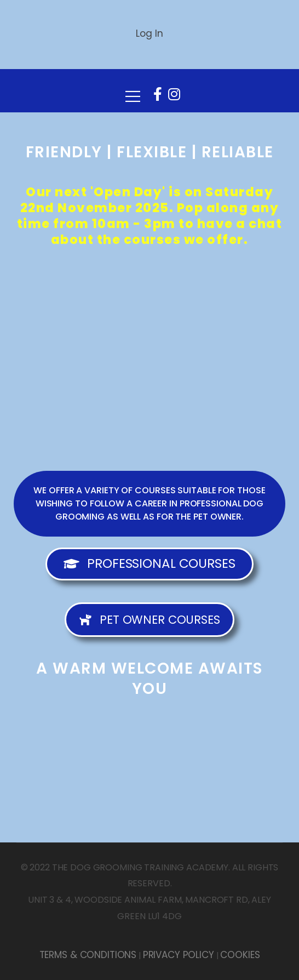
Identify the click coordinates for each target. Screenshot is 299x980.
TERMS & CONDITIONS (88, 955)
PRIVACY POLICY (179, 955)
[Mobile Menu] (133, 91)
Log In (149, 33)
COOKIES (240, 955)
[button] (150, 504)
